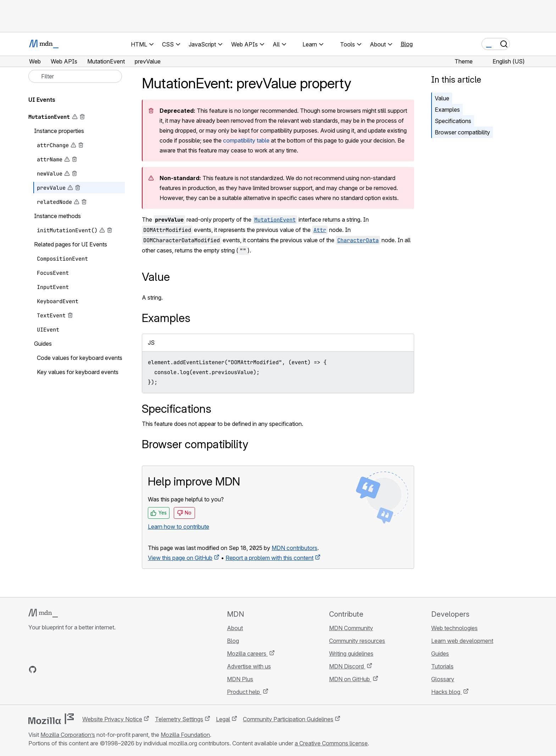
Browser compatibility (462, 132)
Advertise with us (249, 666)
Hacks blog (446, 692)
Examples (447, 110)
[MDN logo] (43, 613)
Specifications (453, 121)
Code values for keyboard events (80, 358)
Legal (223, 719)
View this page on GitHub (180, 558)
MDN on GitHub (350, 679)
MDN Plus (240, 679)
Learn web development (462, 641)
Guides (440, 654)
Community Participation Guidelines (288, 719)
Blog (407, 44)
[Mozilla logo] (51, 719)
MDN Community (351, 628)
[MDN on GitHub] (33, 669)
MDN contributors (294, 548)
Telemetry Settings (179, 719)
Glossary (443, 679)
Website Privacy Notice (112, 719)
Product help (244, 692)
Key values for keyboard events (78, 372)
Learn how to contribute (179, 527)
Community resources (357, 641)
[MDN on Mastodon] (71, 669)
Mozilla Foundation (185, 735)
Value (442, 98)
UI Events (42, 100)
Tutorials (442, 666)
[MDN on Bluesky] (45, 669)
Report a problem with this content (269, 558)
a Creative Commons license (331, 743)
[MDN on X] (58, 669)
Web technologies (454, 628)
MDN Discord (347, 666)
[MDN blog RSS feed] (84, 669)
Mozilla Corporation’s (68, 735)
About (235, 628)
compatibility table (246, 140)
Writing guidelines (351, 654)
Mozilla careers (247, 654)
